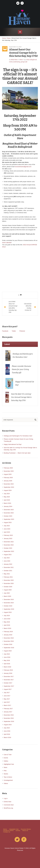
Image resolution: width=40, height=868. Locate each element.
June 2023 (7, 529)
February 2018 (8, 670)
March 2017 (7, 705)
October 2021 (8, 571)
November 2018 (9, 641)
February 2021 (8, 577)
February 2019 (8, 632)
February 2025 (8, 478)
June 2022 (7, 561)
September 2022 (9, 551)
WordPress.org (8, 808)
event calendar (7, 243)
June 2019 (7, 619)
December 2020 (9, 580)
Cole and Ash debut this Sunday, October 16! (28, 307)
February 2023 (8, 535)
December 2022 (9, 542)
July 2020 (7, 593)
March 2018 (7, 667)
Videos (6, 783)
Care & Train (8, 755)
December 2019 (9, 599)
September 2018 (9, 648)
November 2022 (9, 545)
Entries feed (7, 802)
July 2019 (7, 616)
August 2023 (8, 522)
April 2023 (7, 532)
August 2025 (8, 474)
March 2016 (7, 737)
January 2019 (8, 635)
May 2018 (7, 660)
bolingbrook (33, 60)
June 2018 (7, 657)
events (11, 62)
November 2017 (9, 680)
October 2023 (8, 516)
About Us (25, 831)
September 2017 (9, 686)
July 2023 (7, 526)
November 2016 (9, 718)
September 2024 (9, 487)
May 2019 (7, 622)
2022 (28, 60)
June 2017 (7, 696)
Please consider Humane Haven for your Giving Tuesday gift (21, 369)
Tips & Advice (8, 777)
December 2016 (9, 715)
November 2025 (9, 471)
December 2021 (9, 567)
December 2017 (9, 676)
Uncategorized (8, 780)
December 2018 (9, 638)
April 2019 (7, 625)
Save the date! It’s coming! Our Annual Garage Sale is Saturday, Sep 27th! (21, 397)
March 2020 (7, 596)
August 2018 (8, 651)
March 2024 (7, 503)
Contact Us (7, 832)
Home (4, 38)
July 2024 (7, 494)
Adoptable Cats (14, 829)
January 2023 (8, 539)
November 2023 (9, 513)
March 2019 (7, 628)
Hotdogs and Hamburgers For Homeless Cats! (18, 436)
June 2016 (7, 731)
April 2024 (7, 500)
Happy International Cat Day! (13, 444)
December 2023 (9, 510)
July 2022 (7, 558)
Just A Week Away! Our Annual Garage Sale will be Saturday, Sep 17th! (13, 307)
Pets (5, 771)
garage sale (24, 62)
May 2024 (7, 497)
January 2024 (8, 506)
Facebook (5, 331)
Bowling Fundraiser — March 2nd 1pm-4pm (17, 453)
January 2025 (8, 481)
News (9, 38)
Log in (6, 798)
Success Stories (26, 829)
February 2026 (8, 468)
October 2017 (8, 683)
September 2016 (9, 721)
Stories (6, 774)
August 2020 (8, 590)
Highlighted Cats (9, 764)
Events (6, 758)
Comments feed (9, 805)
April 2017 (7, 702)
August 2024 (8, 490)
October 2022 (8, 548)
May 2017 (7, 699)
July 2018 (7, 654)
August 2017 (8, 689)
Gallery (6, 761)
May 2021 (7, 574)
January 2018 (8, 673)
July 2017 (7, 693)
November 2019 (9, 603)
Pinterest (22, 331)
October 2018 (8, 644)
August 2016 (8, 725)
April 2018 (7, 664)
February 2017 (8, 709)
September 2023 (9, 519)
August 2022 (8, 555)
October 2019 (8, 606)
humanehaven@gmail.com (23, 167)
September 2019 (9, 609)
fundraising (17, 62)
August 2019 (8, 612)
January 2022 (8, 564)
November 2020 (9, 583)
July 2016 (7, 728)
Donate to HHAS (8, 831)
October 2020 (8, 587)
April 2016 (7, 734)
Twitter (14, 331)
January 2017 (8, 712)
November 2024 (9, 484)
